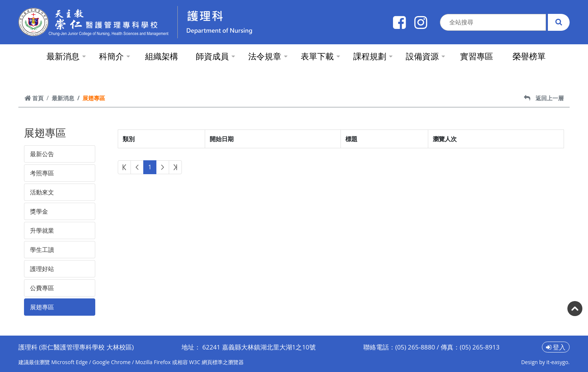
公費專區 (42, 288)
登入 (556, 347)
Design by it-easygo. (545, 362)
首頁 (34, 98)
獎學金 (39, 211)
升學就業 (42, 230)
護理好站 (42, 269)
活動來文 (42, 192)
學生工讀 (42, 250)
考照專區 (42, 173)
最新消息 (63, 98)
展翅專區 (42, 307)
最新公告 (42, 154)
